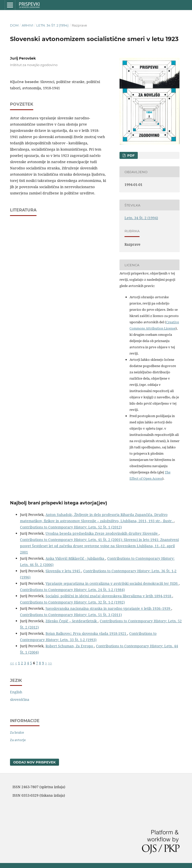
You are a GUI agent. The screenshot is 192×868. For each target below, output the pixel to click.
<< (12, 663)
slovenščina (20, 699)
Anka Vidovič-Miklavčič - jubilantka (75, 558)
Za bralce (17, 732)
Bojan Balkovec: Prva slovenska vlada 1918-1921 (86, 633)
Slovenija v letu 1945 (63, 571)
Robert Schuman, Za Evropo (70, 646)
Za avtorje (18, 740)
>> (50, 663)
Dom (14, 25)
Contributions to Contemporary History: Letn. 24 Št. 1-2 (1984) (72, 590)
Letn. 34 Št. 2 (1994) (52, 25)
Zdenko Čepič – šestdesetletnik (72, 621)
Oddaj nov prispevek (34, 762)
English (16, 692)
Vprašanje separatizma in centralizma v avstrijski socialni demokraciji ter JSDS (112, 583)
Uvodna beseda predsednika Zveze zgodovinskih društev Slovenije (102, 533)
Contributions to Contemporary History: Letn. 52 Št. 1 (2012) (71, 527)
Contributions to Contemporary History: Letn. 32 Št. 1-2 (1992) (72, 602)
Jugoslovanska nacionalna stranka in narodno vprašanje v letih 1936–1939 (108, 608)
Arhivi (27, 25)
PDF (130, 155)
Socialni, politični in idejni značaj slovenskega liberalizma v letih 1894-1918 (109, 596)
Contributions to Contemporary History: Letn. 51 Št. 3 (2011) (71, 615)
